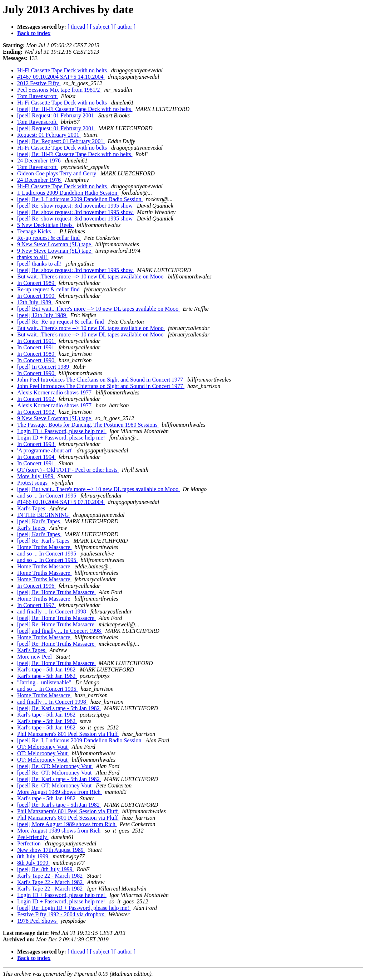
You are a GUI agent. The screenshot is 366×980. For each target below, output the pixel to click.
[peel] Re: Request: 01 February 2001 (61, 141)
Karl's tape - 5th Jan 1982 (47, 669)
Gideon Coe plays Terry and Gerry (57, 173)
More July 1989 (36, 476)
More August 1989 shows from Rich (60, 792)
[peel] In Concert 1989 (44, 367)
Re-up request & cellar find (49, 238)
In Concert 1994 (36, 457)
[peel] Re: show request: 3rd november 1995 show (76, 206)
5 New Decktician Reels (46, 225)
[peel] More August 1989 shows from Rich (67, 824)
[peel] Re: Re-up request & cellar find (61, 322)
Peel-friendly (33, 837)
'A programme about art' (46, 450)
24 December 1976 (40, 161)
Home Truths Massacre (44, 547)
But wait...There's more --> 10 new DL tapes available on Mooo (91, 276)
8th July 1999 (33, 856)
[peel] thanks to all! (40, 264)
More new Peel (35, 657)
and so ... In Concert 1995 (47, 496)
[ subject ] (102, 27)
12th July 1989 (35, 302)
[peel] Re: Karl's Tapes (44, 541)
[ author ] (125, 27)
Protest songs (33, 483)
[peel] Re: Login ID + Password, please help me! (74, 908)
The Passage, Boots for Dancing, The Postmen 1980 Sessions (88, 425)
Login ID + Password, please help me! (62, 431)
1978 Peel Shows (38, 921)
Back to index (34, 33)
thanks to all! (33, 257)
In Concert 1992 (36, 399)
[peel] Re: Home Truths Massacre (56, 592)
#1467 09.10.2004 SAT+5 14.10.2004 (61, 77)
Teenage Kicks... (37, 231)
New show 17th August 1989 (51, 850)
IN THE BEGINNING (44, 515)
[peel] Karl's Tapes (39, 521)
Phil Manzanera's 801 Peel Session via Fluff (68, 734)
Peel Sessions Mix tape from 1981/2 (59, 90)
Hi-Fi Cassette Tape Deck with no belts (63, 70)
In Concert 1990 (36, 296)
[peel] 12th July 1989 (42, 315)
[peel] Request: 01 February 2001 (56, 115)
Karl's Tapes (32, 508)
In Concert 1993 (36, 444)
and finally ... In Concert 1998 (52, 612)
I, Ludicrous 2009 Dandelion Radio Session (68, 193)
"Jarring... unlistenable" (45, 682)
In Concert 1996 (36, 586)
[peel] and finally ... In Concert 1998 (60, 631)
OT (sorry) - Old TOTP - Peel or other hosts (68, 470)
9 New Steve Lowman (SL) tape (55, 244)
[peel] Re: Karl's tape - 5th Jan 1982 (59, 708)
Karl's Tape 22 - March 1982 (51, 876)
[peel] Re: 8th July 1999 (46, 869)
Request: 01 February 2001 (49, 135)
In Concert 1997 (36, 605)
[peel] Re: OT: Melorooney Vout (55, 766)
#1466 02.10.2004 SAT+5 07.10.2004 (61, 502)
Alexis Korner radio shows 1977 (55, 392)
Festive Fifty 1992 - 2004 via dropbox (61, 914)
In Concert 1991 (36, 341)
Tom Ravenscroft (38, 96)
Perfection (30, 843)
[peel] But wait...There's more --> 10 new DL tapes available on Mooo (98, 309)
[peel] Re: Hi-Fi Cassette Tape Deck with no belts (75, 109)
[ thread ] (78, 27)
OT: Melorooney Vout (43, 747)
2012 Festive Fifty (39, 83)
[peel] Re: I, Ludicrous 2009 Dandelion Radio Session (80, 199)
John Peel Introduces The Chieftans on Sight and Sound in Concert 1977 (101, 380)
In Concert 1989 (36, 283)
